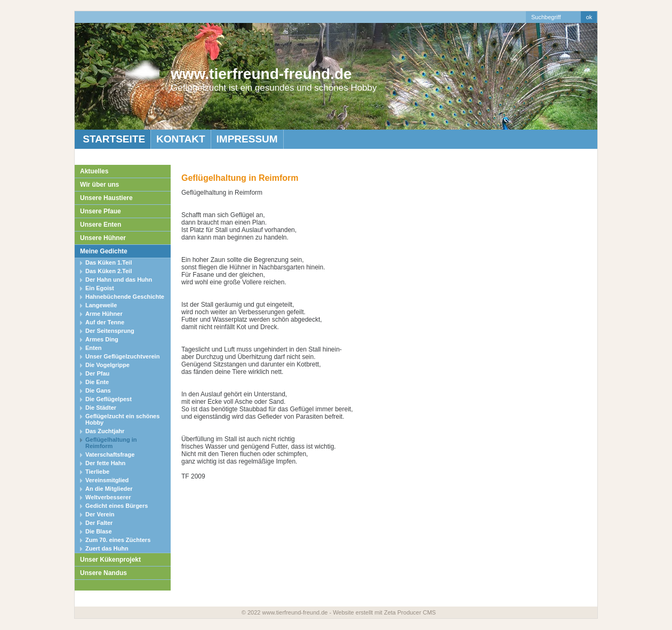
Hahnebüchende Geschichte (125, 297)
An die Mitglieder (109, 489)
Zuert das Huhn (107, 548)
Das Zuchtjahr (105, 431)
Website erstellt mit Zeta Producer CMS (384, 612)
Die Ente (97, 382)
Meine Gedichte (104, 251)
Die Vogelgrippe (107, 365)
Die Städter (101, 408)
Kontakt (181, 139)
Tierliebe (97, 472)
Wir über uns (99, 185)
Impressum (247, 139)
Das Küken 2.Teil (109, 271)
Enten (94, 348)
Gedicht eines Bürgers (117, 506)
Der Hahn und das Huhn (119, 280)
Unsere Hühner (103, 238)
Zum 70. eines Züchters (118, 540)
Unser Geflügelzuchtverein (122, 356)
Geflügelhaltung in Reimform (111, 443)
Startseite (113, 139)
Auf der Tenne (105, 322)
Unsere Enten (101, 225)
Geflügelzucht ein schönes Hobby (122, 419)
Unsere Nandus (103, 573)
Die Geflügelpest (109, 399)
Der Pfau (97, 373)
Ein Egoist (100, 288)
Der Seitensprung (110, 331)
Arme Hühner (104, 314)
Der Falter (99, 523)
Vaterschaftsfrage (110, 454)
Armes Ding (102, 339)
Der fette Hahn (105, 463)
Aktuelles (94, 171)
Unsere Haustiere (106, 198)
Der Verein (100, 514)
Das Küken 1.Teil (109, 262)
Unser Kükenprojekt (110, 560)
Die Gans (98, 390)
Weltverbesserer (108, 497)
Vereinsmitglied (107, 480)
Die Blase (99, 531)
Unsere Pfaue (101, 211)
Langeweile (101, 305)
